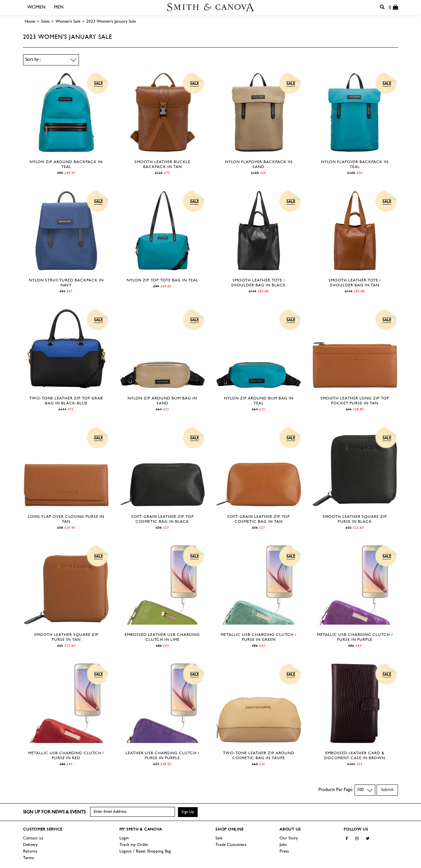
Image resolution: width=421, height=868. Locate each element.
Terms (28, 858)
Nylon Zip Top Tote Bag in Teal (162, 280)
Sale (219, 838)
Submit (387, 790)
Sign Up (188, 812)
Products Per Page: (336, 790)
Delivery (30, 845)
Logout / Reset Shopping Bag (145, 851)
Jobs (283, 845)
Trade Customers (231, 845)
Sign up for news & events (54, 812)
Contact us (33, 838)
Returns (30, 851)
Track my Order (134, 845)
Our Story (289, 838)
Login (124, 838)
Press (284, 851)
